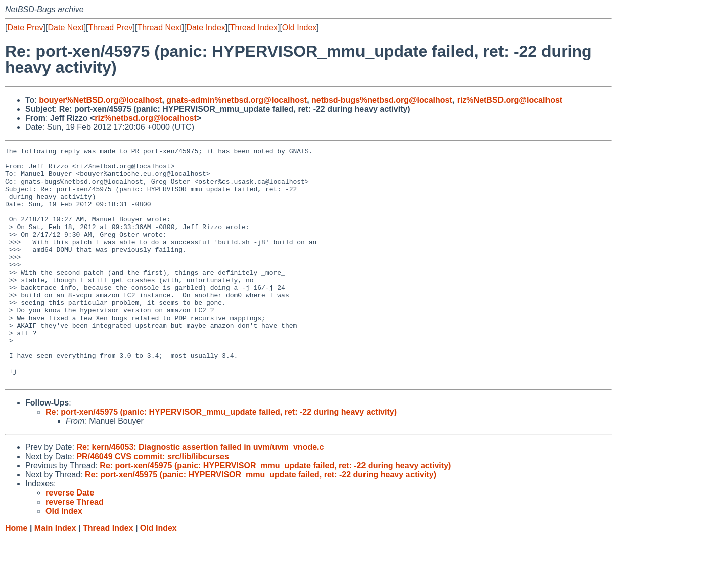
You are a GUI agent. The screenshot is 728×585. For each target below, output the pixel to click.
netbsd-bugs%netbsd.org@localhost (382, 100)
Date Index (206, 28)
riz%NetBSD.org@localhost (510, 100)
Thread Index (254, 28)
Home (16, 575)
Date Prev (25, 28)
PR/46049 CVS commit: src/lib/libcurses (152, 503)
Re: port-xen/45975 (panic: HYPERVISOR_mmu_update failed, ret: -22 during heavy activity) (221, 459)
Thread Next (159, 28)
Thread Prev (111, 28)
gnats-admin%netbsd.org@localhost (237, 100)
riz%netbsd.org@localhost (145, 118)
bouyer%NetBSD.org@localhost (100, 100)
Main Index (55, 575)
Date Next (65, 28)
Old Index (299, 28)
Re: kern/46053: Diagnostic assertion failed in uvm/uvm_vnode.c (200, 494)
